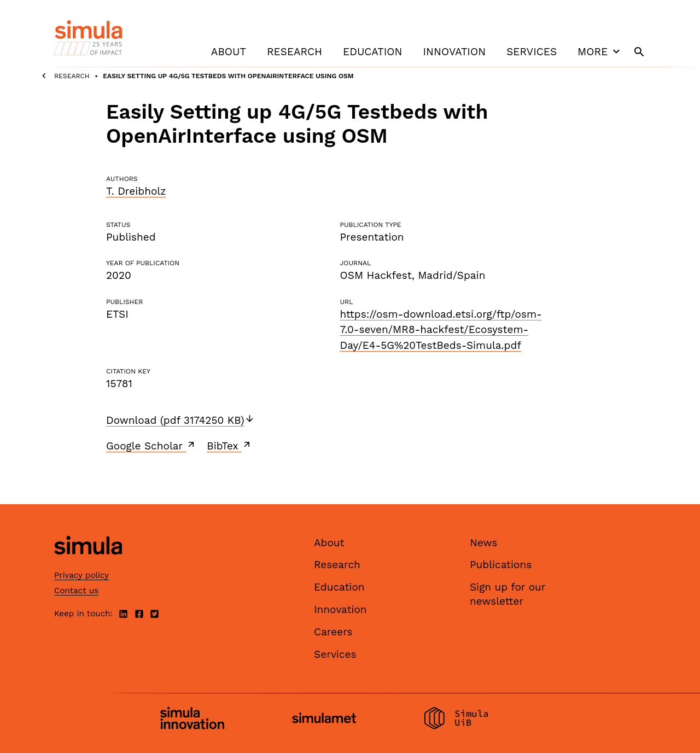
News (483, 543)
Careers (333, 632)
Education (372, 52)
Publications (501, 565)
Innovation (454, 52)
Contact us (76, 591)
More (600, 51)
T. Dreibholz (136, 191)
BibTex (229, 446)
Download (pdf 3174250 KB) (180, 420)
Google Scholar (151, 446)
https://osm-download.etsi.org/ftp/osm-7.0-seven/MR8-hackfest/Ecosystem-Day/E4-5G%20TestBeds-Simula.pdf (441, 330)
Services (532, 52)
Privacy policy (81, 575)
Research (294, 52)
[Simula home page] (88, 564)
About (229, 52)
